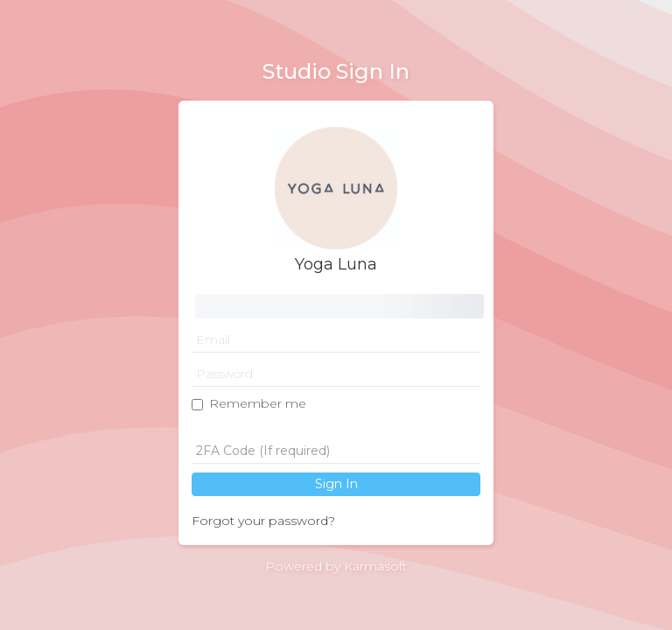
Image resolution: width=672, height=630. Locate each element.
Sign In (336, 484)
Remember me (258, 403)
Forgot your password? (263, 521)
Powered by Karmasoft (336, 566)
